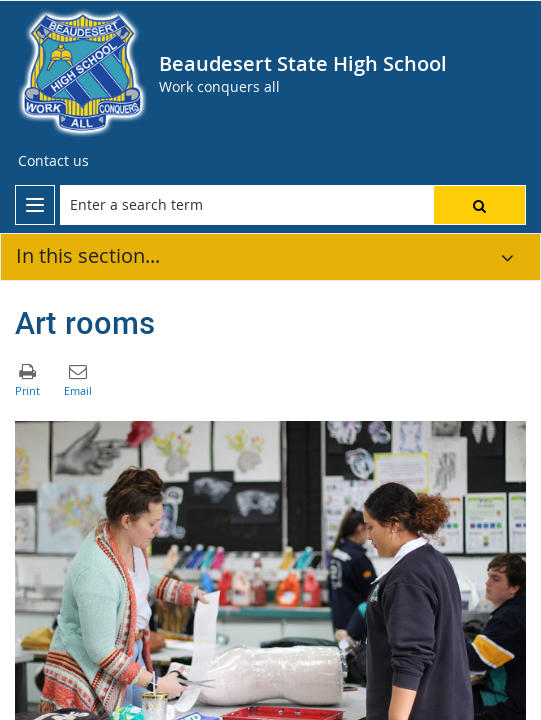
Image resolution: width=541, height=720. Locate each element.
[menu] (35, 205)
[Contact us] (53, 161)
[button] (479, 205)
